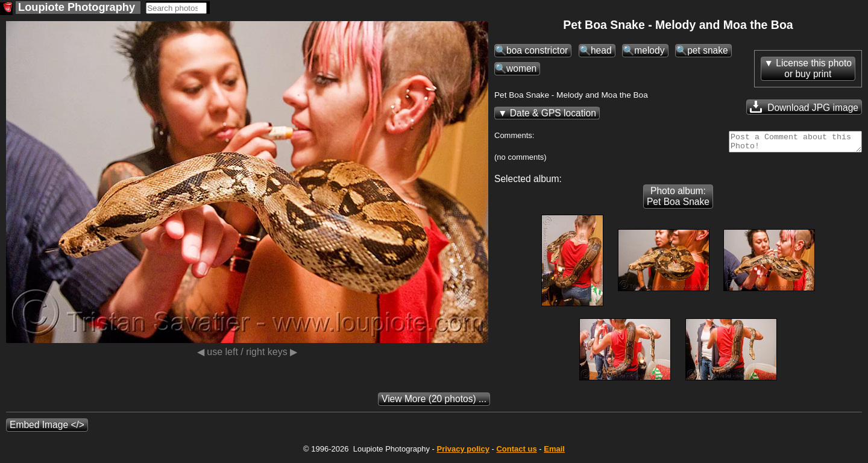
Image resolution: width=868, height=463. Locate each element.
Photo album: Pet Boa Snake (678, 200)
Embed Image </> (47, 428)
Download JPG (804, 107)
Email (554, 452)
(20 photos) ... (434, 402)
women (521, 68)
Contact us (516, 452)
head (601, 50)
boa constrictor (537, 50)
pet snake (708, 50)
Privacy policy (463, 452)
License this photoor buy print (814, 68)
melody (649, 50)
